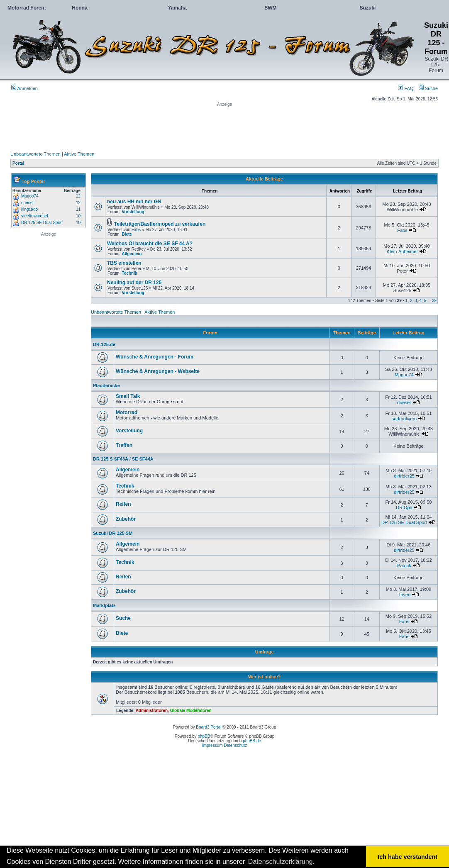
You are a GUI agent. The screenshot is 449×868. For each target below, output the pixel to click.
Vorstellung (133, 212)
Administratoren (152, 711)
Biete (127, 234)
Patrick (404, 566)
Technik (129, 273)
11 (78, 209)
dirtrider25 (404, 476)
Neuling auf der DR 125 (134, 283)
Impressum (212, 745)
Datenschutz (235, 745)
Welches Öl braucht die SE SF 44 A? (150, 244)
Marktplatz (104, 605)
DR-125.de (104, 344)
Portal (18, 163)
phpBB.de (252, 741)
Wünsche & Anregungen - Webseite (158, 371)
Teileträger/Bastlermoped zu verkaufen (160, 224)
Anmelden (24, 88)
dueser (28, 203)
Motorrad (127, 412)
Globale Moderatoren (191, 711)
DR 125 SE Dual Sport (42, 223)
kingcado (29, 209)
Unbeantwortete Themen (35, 154)
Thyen (404, 595)
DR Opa (404, 507)
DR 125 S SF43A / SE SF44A (123, 459)
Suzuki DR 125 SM (113, 533)
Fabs (136, 230)
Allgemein (132, 254)
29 (434, 301)
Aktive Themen (79, 154)
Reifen (123, 504)
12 (78, 196)
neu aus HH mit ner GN (134, 202)
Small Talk (128, 396)
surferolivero (404, 419)
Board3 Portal (209, 727)
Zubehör (126, 519)
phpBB (204, 736)
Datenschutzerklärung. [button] (281, 862)
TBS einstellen (124, 263)
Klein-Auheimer (402, 251)
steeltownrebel (34, 216)
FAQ (406, 88)
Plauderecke (106, 385)
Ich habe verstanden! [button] (408, 857)
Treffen (124, 445)
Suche (428, 88)
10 (78, 216)
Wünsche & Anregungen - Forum (155, 357)
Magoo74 (30, 196)
